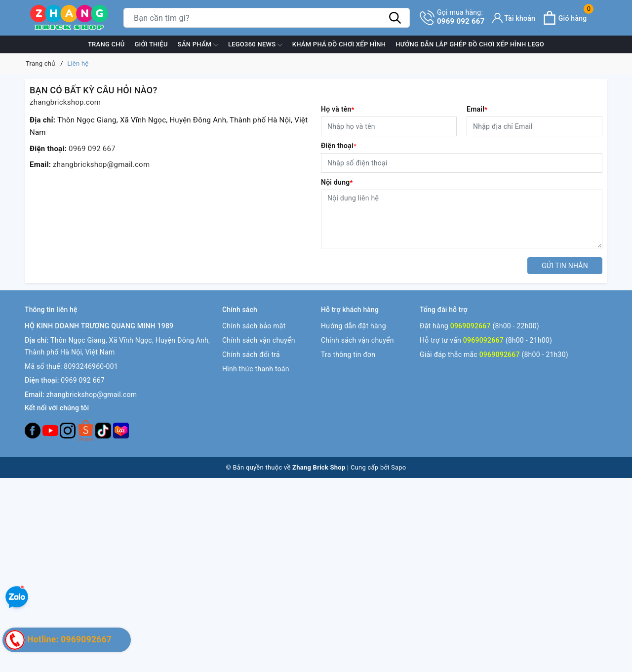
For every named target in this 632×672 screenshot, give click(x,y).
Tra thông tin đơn (348, 355)
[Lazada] (121, 430)
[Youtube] (51, 430)
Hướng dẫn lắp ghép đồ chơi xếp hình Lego (470, 44)
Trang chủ (106, 44)
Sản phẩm (198, 45)
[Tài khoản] (514, 18)
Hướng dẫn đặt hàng (354, 326)
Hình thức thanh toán (256, 369)
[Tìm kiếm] (395, 18)
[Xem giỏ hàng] (565, 18)
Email (477, 109)
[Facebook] (34, 430)
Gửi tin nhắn (565, 266)
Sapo (399, 467)
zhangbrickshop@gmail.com (101, 164)
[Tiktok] (104, 430)
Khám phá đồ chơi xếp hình (339, 44)
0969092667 (471, 326)
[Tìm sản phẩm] (267, 18)
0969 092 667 (461, 17)
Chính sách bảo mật (254, 326)
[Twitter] (86, 430)
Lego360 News (255, 45)
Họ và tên (338, 109)
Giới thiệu (151, 44)
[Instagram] (69, 430)
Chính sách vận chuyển (259, 340)
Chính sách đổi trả (251, 355)
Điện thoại (339, 146)
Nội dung (337, 182)
